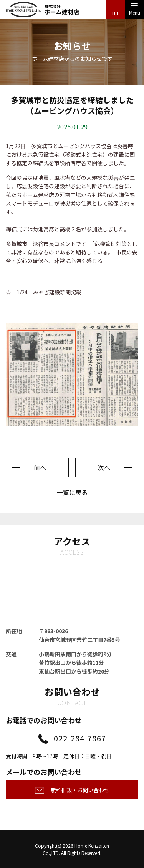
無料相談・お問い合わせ (80, 790)
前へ (40, 467)
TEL (115, 13)
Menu (135, 11)
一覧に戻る (72, 492)
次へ (104, 467)
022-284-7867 (80, 738)
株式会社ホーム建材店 (43, 10)
